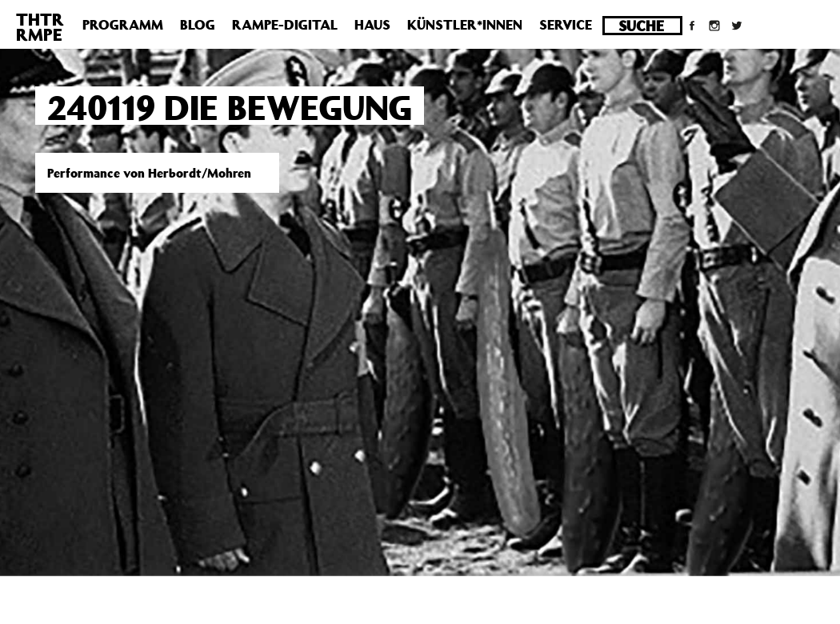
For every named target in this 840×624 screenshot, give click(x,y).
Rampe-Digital (285, 25)
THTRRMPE (40, 27)
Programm (123, 25)
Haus (372, 25)
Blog (198, 25)
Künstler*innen (465, 25)
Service (566, 25)
